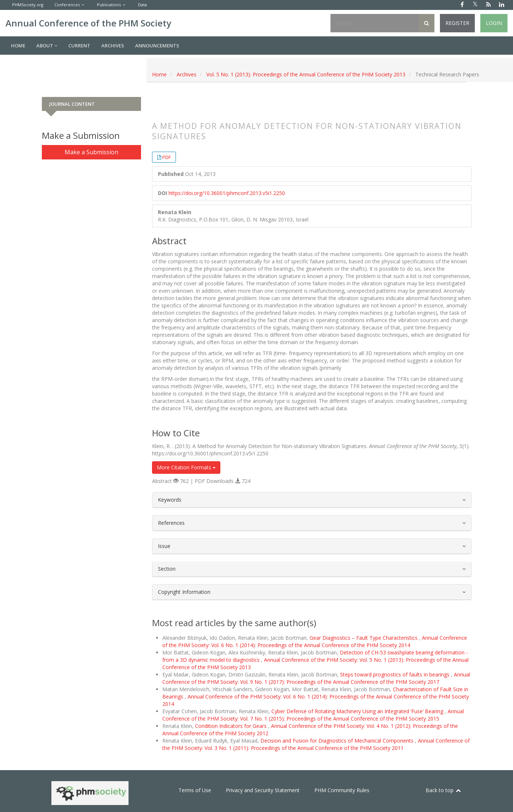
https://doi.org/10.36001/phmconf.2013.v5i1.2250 (227, 193)
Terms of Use (195, 790)
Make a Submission (91, 152)
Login (494, 23)
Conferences (67, 5)
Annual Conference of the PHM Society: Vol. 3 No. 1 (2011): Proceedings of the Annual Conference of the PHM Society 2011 (316, 744)
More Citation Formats (186, 467)
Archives (113, 46)
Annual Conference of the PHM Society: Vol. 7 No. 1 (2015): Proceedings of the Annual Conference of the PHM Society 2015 (313, 715)
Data (142, 5)
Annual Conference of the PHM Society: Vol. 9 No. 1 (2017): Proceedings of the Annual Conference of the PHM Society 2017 (316, 678)
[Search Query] (375, 23)
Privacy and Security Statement (263, 790)
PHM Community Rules (342, 790)
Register (457, 23)
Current (79, 46)
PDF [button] (167, 157)
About (47, 46)
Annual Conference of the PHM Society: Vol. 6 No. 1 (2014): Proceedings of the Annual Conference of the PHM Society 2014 (315, 641)
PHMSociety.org (28, 5)
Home (18, 46)
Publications (109, 5)
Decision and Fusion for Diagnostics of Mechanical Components (338, 741)
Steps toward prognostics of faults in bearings (395, 674)
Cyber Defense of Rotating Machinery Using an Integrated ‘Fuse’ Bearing (358, 711)
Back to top (444, 790)
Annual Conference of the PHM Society (88, 23)
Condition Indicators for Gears (232, 726)
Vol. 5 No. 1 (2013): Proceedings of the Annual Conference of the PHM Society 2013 (306, 74)
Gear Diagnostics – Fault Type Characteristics (364, 638)
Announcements (157, 46)
